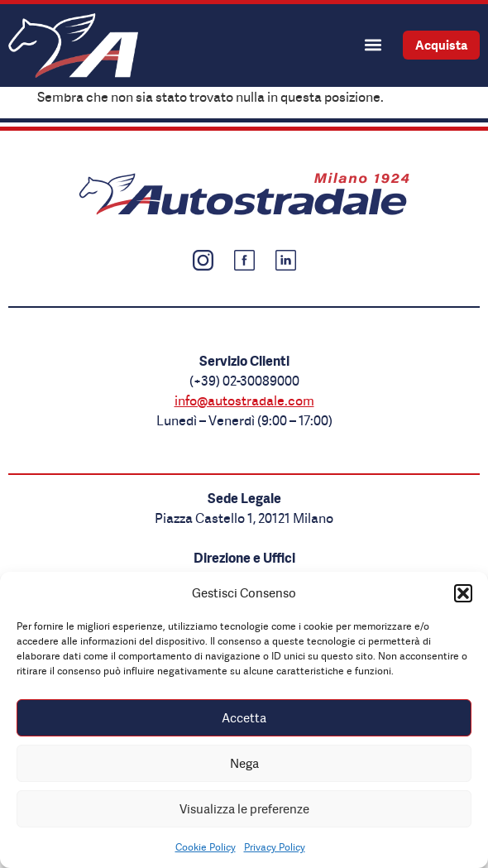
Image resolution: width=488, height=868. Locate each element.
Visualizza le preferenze (244, 809)
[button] (463, 593)
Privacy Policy (275, 847)
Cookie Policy (206, 847)
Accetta (244, 718)
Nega (244, 763)
